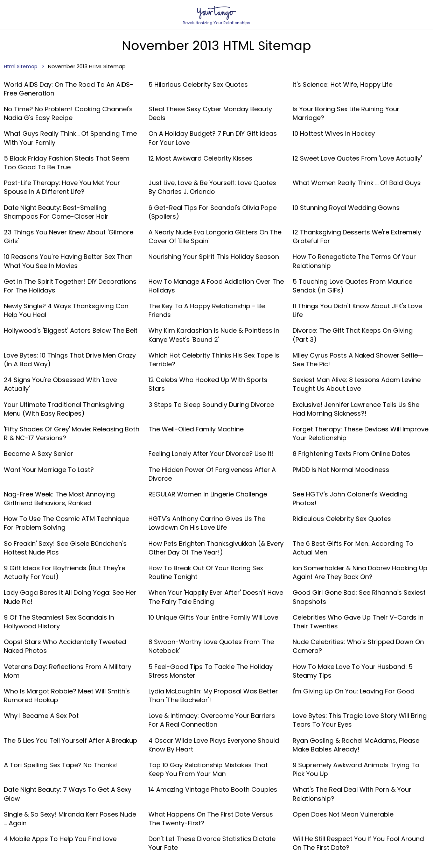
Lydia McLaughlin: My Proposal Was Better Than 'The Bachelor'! (213, 696)
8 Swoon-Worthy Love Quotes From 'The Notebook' (211, 646)
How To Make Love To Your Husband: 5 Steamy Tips (353, 671)
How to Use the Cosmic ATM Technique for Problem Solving (67, 523)
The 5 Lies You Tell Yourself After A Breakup (71, 740)
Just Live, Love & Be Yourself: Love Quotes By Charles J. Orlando (212, 187)
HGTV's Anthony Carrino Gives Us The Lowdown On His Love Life (207, 523)
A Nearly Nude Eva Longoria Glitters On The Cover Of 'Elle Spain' (215, 237)
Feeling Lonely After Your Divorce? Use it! (211, 454)
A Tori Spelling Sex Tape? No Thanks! (61, 765)
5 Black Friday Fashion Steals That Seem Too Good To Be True (67, 163)
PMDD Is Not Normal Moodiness (341, 470)
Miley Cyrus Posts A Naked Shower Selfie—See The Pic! (358, 360)
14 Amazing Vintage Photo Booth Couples (213, 789)
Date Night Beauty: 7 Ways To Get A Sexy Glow (68, 794)
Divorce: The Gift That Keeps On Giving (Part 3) (353, 335)
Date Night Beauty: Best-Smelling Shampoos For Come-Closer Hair (56, 212)
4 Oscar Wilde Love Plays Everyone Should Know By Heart (214, 745)
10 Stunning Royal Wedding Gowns (346, 208)
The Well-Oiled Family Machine (196, 429)
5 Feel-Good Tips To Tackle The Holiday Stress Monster (211, 671)
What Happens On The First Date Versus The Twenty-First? (211, 819)
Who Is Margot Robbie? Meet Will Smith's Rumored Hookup (67, 696)
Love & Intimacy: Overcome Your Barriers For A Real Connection (212, 720)
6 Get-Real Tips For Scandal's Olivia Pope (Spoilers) (212, 212)
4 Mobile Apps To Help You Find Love (60, 839)
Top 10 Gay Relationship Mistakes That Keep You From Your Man (208, 769)
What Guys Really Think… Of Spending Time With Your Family (70, 138)
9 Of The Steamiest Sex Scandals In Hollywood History (59, 622)
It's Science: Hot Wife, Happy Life (343, 84)
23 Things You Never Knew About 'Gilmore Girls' (69, 237)
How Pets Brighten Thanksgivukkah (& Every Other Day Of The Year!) (216, 548)
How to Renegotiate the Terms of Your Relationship (354, 261)
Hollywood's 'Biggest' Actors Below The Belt (71, 330)
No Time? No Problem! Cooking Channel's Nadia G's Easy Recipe (68, 113)
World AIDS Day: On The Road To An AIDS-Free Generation (69, 89)
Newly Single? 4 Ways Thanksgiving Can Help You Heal (66, 310)
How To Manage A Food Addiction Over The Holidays (216, 286)
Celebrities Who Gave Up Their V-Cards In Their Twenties (358, 622)
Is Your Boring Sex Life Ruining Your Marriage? (346, 113)
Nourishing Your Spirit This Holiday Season (214, 257)
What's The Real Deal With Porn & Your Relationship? (352, 794)
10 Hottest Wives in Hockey (334, 133)
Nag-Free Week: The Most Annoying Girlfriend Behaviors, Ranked (59, 499)
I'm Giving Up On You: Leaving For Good (354, 691)
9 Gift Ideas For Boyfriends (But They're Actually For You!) (65, 572)
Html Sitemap (21, 66)
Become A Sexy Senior (39, 454)
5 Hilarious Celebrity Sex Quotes (198, 84)
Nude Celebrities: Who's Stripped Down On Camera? (358, 646)
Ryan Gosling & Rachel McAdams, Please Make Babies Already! (356, 745)
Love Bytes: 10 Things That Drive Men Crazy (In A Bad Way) (70, 360)
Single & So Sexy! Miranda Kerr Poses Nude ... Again (70, 819)
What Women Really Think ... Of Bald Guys (357, 183)
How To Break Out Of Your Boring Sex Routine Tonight (206, 572)
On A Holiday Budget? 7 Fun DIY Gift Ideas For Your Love (213, 138)
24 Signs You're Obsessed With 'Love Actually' (60, 384)
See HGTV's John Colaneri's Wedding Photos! (350, 499)
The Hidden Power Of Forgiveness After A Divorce (212, 474)
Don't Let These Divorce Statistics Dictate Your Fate (212, 843)
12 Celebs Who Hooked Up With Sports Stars (208, 384)
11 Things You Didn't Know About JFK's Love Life (357, 310)
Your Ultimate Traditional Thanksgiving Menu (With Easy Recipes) (64, 409)
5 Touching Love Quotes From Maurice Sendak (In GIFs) (352, 286)
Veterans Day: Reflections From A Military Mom (68, 671)
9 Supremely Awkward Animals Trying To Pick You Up (356, 769)
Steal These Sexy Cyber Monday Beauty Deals (210, 113)
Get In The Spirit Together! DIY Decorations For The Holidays (70, 286)
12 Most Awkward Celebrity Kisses (200, 158)
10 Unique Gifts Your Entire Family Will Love (213, 617)
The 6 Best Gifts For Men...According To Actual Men (353, 548)
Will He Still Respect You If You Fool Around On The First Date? (358, 843)
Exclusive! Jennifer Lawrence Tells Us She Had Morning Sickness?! (356, 409)
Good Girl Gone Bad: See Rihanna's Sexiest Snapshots (359, 597)
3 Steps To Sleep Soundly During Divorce (211, 405)
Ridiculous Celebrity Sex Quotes (342, 519)
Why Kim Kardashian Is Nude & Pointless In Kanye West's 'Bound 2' (214, 335)
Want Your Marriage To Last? (49, 470)
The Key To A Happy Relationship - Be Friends (207, 310)
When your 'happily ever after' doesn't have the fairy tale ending (216, 597)
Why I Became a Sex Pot (41, 716)
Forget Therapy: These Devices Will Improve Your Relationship (361, 433)
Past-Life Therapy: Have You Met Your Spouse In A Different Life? (62, 187)
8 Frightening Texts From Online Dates (351, 454)
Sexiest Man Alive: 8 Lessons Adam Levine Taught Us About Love (357, 384)
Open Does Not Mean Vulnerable (343, 814)
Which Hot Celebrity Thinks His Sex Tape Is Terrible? (214, 360)
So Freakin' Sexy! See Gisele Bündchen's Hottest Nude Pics (65, 548)
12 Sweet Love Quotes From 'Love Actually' (357, 158)
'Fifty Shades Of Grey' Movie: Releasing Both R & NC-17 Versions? (72, 433)
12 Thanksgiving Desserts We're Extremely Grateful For (357, 237)
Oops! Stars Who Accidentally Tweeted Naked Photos (65, 646)
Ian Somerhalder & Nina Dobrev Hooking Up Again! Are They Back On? (360, 572)
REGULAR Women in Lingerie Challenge (208, 494)
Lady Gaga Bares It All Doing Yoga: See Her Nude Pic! (70, 597)
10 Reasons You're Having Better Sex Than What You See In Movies (68, 261)
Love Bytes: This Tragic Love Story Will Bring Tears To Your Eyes (360, 720)
